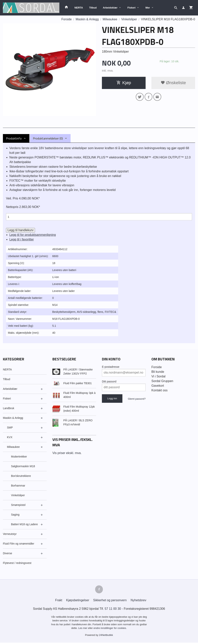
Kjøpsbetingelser (78, 601)
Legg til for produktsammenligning (33, 235)
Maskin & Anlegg (13, 418)
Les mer (83, 629)
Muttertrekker (19, 457)
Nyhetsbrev (139, 601)
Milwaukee (13, 447)
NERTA (79, 8)
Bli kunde (158, 372)
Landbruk (9, 409)
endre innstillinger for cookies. (110, 629)
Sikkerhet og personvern (110, 601)
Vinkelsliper (18, 496)
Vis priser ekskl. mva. (67, 454)
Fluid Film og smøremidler (19, 544)
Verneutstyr (10, 535)
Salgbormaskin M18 (23, 467)
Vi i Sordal (158, 377)
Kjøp (124, 83)
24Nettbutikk (106, 636)
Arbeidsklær (110, 8)
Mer (148, 8)
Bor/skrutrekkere (21, 476)
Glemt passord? (137, 399)
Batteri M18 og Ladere (24, 525)
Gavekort (158, 386)
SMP (10, 428)
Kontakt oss (160, 391)
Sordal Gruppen (162, 382)
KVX (10, 438)
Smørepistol (18, 505)
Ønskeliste (173, 83)
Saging (15, 515)
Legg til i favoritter (22, 240)
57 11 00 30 (113, 610)
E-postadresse (111, 367)
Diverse (7, 554)
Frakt (59, 601)
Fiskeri (131, 8)
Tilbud (93, 8)
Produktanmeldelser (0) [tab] (48, 138)
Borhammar (18, 486)
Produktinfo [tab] (14, 138)
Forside (66, 19)
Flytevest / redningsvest (17, 564)
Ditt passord (109, 382)
